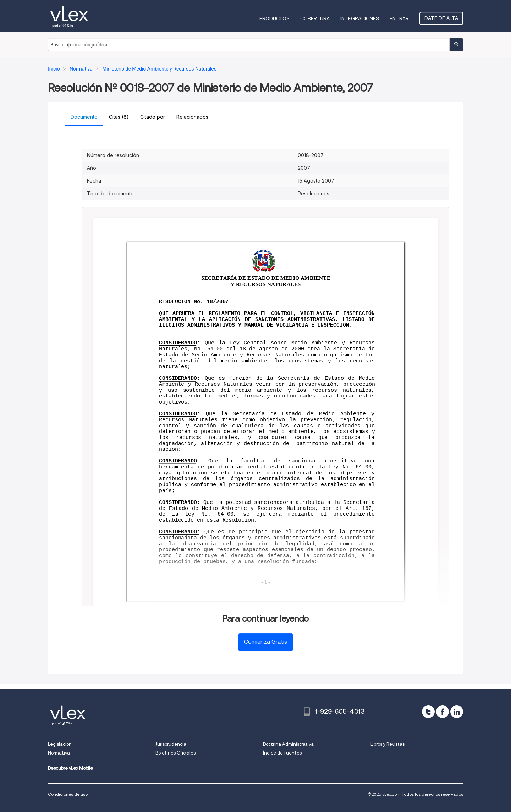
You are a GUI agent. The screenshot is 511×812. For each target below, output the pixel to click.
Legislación (60, 744)
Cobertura (315, 18)
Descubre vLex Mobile (70, 768)
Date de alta (441, 18)
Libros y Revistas (388, 744)
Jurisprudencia (171, 744)
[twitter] (428, 712)
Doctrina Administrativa (288, 744)
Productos (274, 18)
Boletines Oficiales (175, 753)
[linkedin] (457, 712)
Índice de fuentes (282, 753)
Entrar (399, 18)
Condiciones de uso (68, 794)
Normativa (59, 753)
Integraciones (360, 18)
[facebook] (443, 712)
